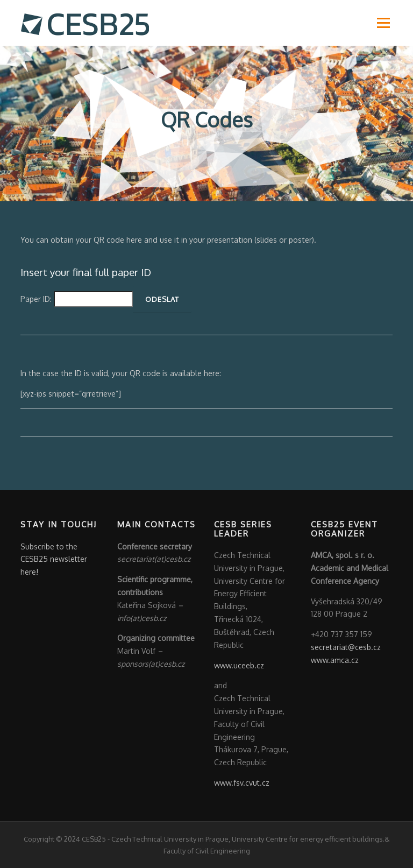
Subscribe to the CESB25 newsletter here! (54, 559)
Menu (383, 23)
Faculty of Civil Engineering (207, 851)
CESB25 (94, 839)
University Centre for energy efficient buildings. (308, 839)
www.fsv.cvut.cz (242, 783)
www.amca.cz (335, 660)
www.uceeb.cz (239, 665)
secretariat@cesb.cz (346, 647)
